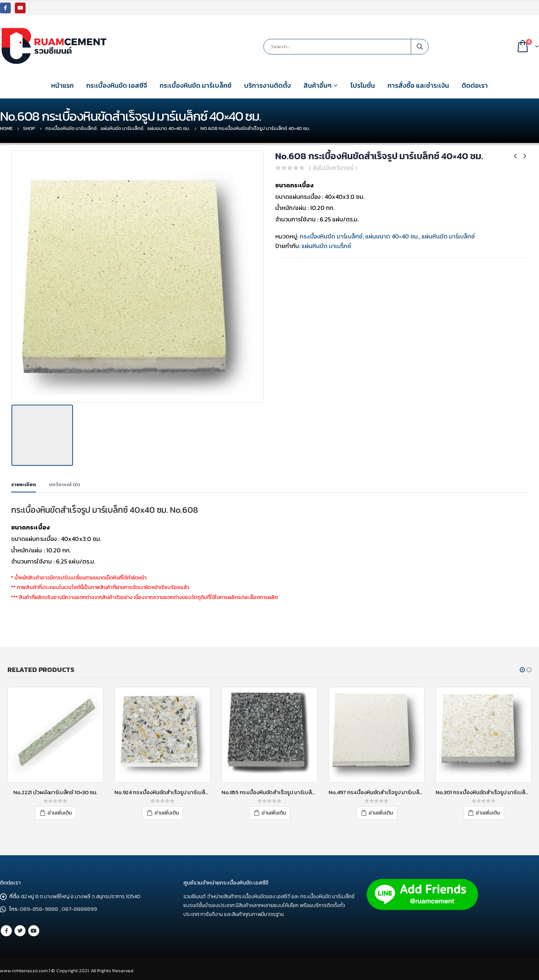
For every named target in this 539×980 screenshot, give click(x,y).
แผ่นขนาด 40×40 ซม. (392, 236)
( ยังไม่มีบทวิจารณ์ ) (333, 168)
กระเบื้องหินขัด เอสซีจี (117, 85)
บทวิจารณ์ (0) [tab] (64, 483)
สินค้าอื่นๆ (317, 85)
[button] (522, 668)
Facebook (6, 929)
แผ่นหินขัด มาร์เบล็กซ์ (448, 236)
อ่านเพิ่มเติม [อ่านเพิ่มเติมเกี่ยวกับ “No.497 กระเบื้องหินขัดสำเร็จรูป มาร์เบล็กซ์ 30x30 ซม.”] (381, 811)
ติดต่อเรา (475, 85)
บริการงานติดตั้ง (267, 85)
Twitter (20, 929)
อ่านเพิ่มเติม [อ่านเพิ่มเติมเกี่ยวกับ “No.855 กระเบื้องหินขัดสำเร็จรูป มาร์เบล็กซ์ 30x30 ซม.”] (274, 811)
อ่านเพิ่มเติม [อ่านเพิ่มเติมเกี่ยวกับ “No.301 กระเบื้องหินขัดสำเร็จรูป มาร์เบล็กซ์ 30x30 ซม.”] (488, 811)
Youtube (34, 929)
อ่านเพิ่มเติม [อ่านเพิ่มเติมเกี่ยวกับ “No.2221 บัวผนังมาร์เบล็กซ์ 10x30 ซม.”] (60, 811)
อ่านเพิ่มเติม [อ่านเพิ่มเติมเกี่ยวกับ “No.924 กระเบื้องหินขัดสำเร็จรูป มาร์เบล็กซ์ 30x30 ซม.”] (167, 811)
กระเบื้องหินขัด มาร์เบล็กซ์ (196, 85)
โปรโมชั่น (363, 85)
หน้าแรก (62, 85)
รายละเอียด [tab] (24, 483)
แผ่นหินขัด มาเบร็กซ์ (326, 246)
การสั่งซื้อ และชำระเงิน (418, 85)
